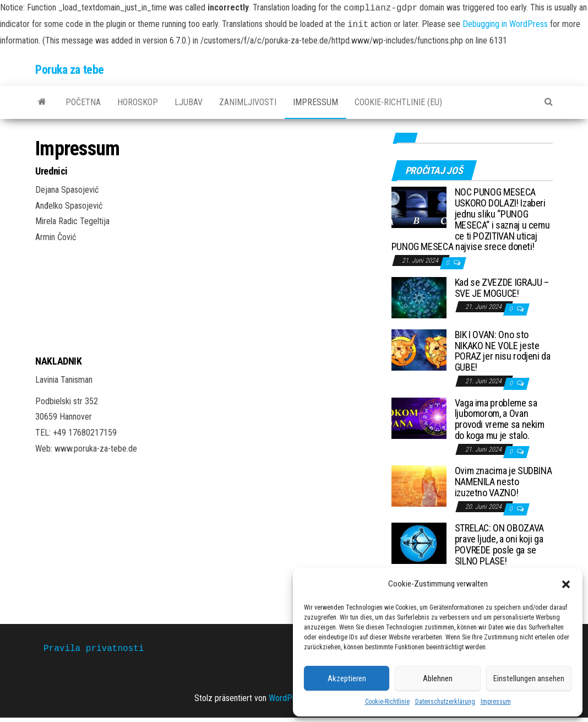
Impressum (496, 702)
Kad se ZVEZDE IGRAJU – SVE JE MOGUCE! (502, 288)
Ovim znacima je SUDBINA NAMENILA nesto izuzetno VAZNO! (503, 482)
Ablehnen (438, 678)
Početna (83, 102)
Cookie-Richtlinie (387, 702)
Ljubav (189, 102)
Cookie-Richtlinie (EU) (398, 102)
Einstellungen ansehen (529, 678)
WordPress (288, 698)
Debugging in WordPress (505, 25)
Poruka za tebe (70, 70)
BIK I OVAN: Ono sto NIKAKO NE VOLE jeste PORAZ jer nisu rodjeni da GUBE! (503, 351)
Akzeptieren (347, 678)
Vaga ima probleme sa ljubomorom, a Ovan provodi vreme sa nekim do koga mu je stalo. (500, 419)
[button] (566, 584)
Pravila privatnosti (94, 649)
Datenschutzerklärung (445, 702)
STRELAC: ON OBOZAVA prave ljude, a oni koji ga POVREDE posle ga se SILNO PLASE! (499, 544)
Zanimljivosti (248, 102)
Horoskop (138, 102)
